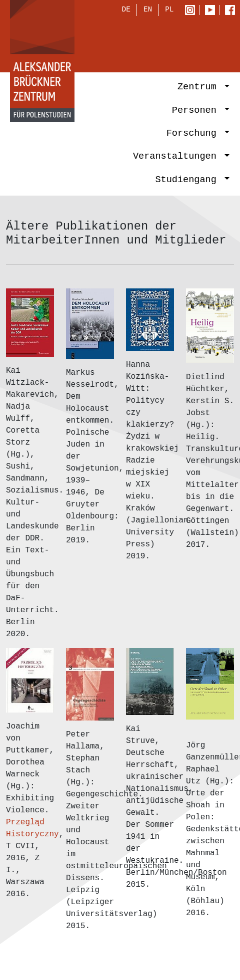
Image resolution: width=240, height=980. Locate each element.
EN (148, 11)
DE (126, 11)
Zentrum (200, 88)
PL (169, 11)
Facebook (232, 11)
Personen (197, 111)
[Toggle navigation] (216, 43)
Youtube (212, 11)
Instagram (192, 11)
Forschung (194, 134)
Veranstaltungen (177, 157)
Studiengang (188, 180)
